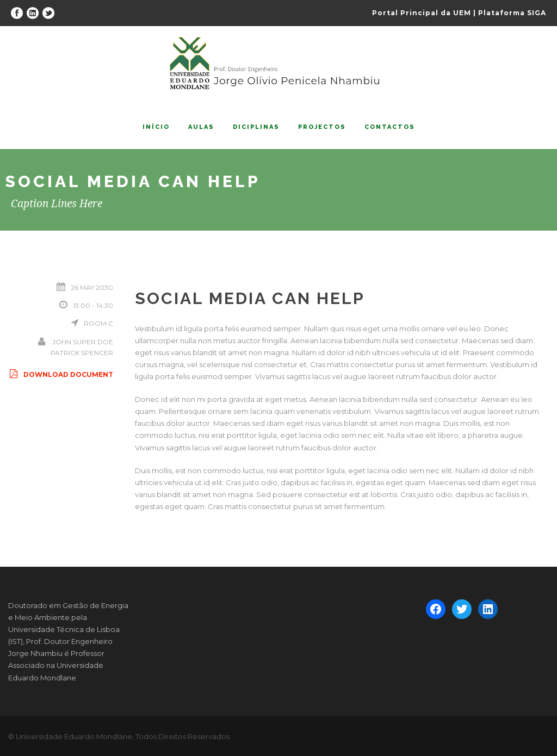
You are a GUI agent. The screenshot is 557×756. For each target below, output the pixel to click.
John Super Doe (83, 342)
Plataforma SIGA (512, 13)
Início (156, 127)
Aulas (201, 127)
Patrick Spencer (82, 353)
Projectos (322, 127)
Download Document (61, 374)
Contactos (390, 127)
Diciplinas (256, 127)
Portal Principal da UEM (422, 13)
